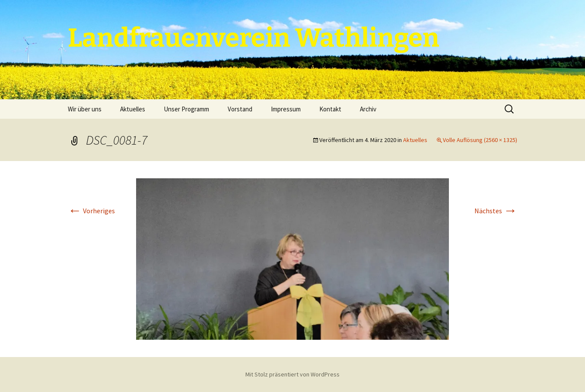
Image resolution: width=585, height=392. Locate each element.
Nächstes (496, 211)
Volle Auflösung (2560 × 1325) (480, 140)
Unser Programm (186, 109)
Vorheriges (91, 211)
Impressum (286, 109)
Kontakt (330, 109)
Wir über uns (85, 109)
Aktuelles (133, 109)
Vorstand (240, 109)
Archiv (368, 109)
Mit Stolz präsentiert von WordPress (292, 374)
